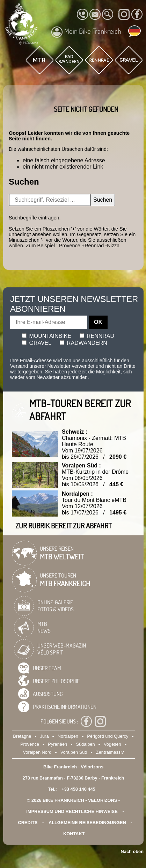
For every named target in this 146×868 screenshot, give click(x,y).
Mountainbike (47, 336)
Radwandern (83, 343)
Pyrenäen (57, 744)
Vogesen (112, 744)
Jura (45, 736)
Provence (30, 744)
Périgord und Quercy (108, 736)
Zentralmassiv (110, 752)
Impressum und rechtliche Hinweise (72, 811)
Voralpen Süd (74, 752)
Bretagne (22, 736)
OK (98, 322)
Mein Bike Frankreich (86, 32)
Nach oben (132, 851)
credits (28, 823)
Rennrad (97, 336)
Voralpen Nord (37, 752)
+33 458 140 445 (78, 789)
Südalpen (85, 744)
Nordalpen (68, 736)
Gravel (37, 343)
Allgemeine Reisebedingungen (87, 823)
